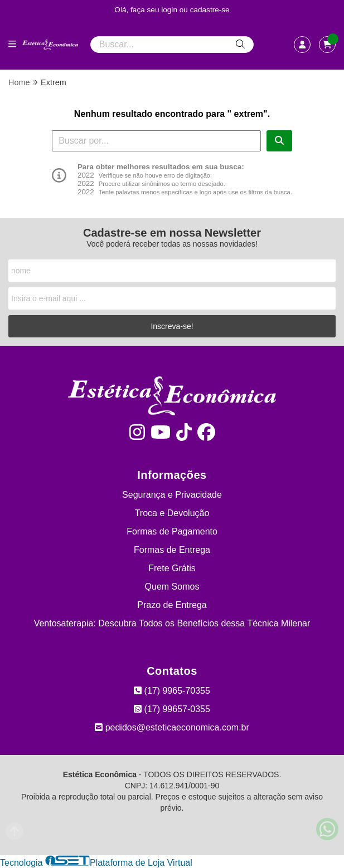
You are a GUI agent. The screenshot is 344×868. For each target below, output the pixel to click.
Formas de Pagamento (172, 531)
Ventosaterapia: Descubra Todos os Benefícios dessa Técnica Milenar (172, 623)
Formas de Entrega (172, 550)
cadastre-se (210, 10)
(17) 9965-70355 (172, 691)
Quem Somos (172, 587)
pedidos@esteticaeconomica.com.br (172, 727)
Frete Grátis (172, 568)
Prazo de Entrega (172, 605)
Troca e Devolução (172, 513)
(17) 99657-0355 (172, 709)
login (170, 10)
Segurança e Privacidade (172, 495)
